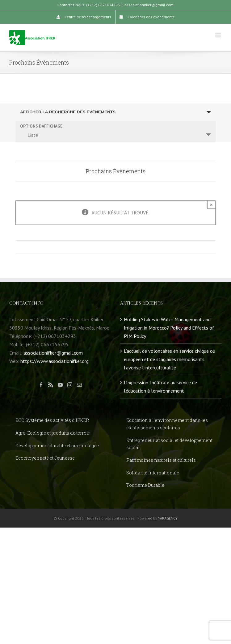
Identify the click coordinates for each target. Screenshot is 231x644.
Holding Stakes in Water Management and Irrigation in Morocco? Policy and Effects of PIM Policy (169, 328)
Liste (29, 135)
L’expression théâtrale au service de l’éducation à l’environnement (160, 387)
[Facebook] (41, 385)
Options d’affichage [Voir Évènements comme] (41, 126)
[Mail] (79, 385)
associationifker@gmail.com (149, 5)
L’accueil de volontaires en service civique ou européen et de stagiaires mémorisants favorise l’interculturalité (170, 359)
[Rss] (51, 385)
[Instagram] (70, 385)
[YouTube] (60, 385)
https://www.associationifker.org (55, 361)
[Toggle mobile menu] (218, 35)
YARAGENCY (168, 518)
